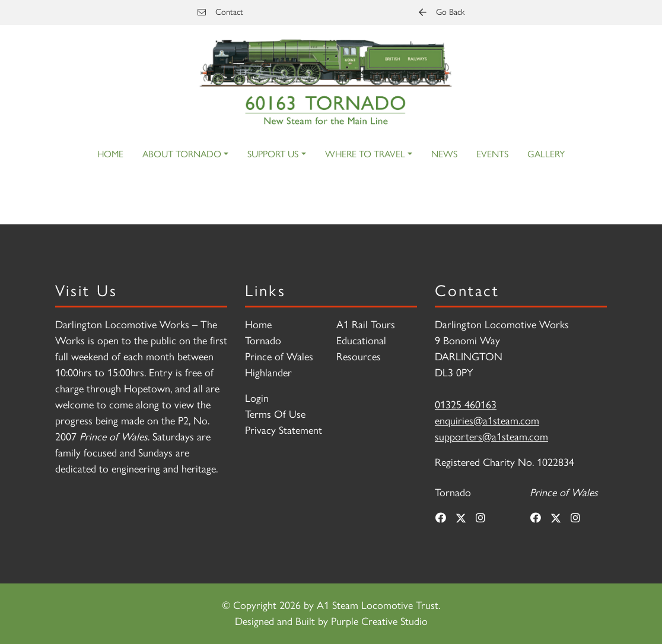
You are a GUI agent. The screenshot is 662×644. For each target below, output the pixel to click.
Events (492, 154)
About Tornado (182, 154)
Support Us (273, 154)
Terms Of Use (275, 414)
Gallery (546, 154)
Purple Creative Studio (379, 621)
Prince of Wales (279, 357)
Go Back (442, 12)
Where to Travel (365, 154)
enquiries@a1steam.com (487, 421)
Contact (220, 12)
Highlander (268, 373)
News (444, 154)
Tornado (263, 341)
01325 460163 (466, 405)
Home (110, 154)
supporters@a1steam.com (491, 437)
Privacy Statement (284, 430)
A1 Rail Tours (366, 325)
